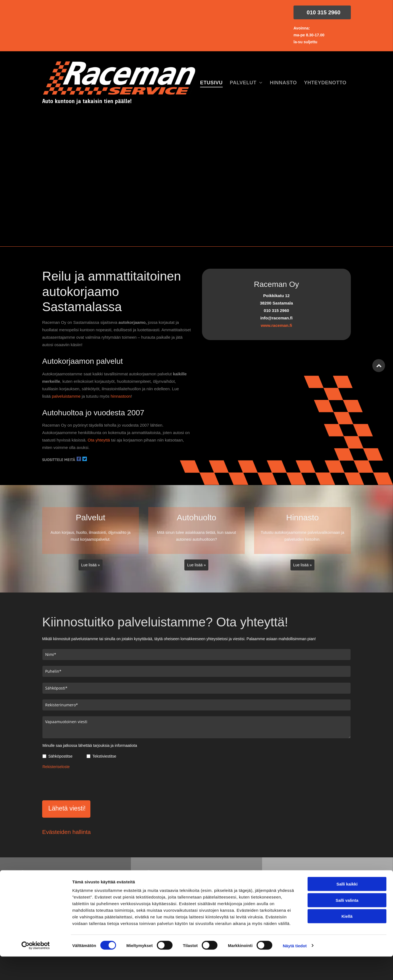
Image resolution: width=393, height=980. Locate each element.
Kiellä (347, 965)
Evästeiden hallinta (66, 832)
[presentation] (84, 784)
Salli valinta (347, 949)
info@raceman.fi (309, 873)
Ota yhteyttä (99, 440)
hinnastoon (121, 396)
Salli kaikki (347, 933)
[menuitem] (211, 83)
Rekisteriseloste (56, 767)
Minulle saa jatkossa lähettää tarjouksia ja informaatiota (90, 745)
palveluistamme (66, 396)
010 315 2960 (174, 873)
